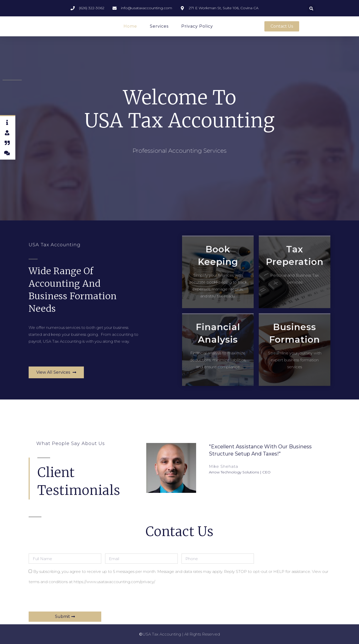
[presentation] (68, 599)
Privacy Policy (197, 26)
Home (130, 26)
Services (159, 26)
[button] (311, 8)
